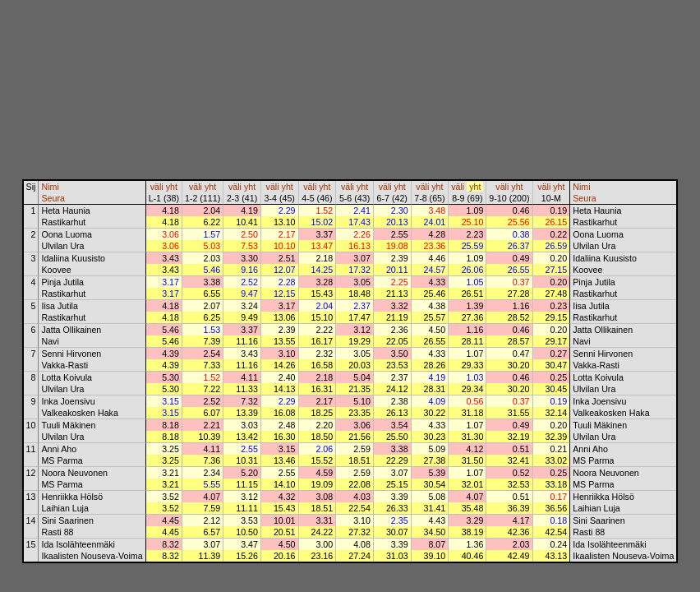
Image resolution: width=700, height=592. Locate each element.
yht (172, 187)
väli (157, 187)
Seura (53, 198)
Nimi (50, 187)
